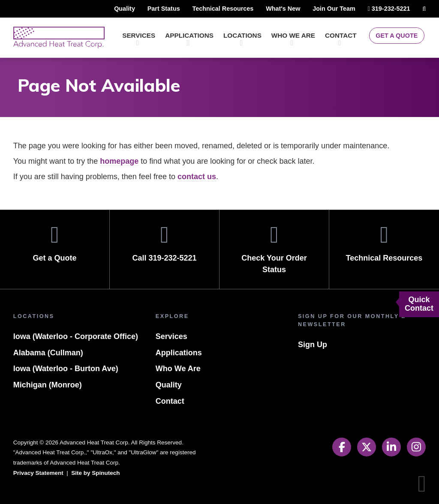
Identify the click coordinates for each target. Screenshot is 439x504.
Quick (419, 304)
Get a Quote (395, 36)
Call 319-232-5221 (164, 243)
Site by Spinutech (99, 473)
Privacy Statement (40, 473)
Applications (188, 39)
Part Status (146, 9)
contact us (205, 177)
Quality (106, 9)
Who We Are (292, 39)
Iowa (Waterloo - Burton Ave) (68, 385)
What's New (270, 9)
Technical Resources (207, 9)
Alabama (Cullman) (48, 369)
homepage (126, 161)
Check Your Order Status (274, 249)
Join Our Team (323, 9)
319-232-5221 (383, 10)
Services (138, 39)
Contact (341, 39)
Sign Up (312, 345)
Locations (241, 39)
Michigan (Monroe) (47, 401)
